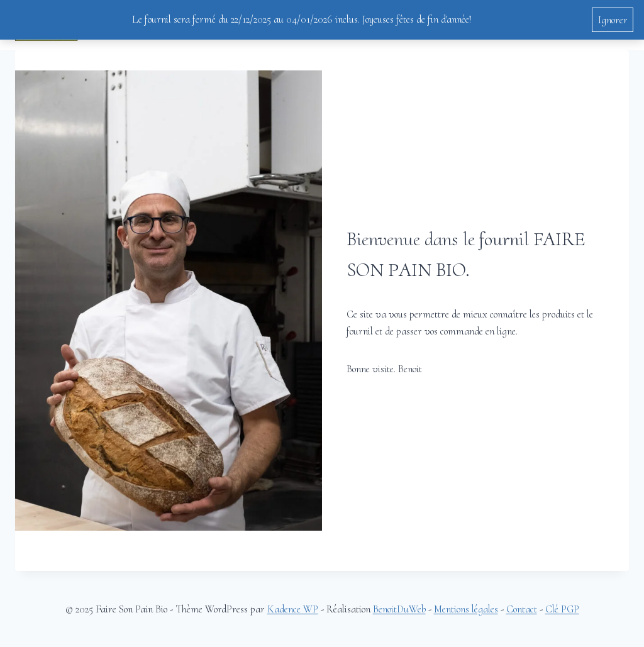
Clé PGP (562, 609)
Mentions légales (466, 609)
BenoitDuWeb (399, 609)
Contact (522, 609)
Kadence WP (293, 609)
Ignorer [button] (613, 20)
